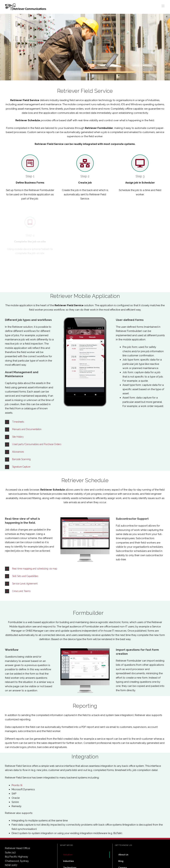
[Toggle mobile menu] (163, 6)
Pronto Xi (17, 785)
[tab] (85, 422)
